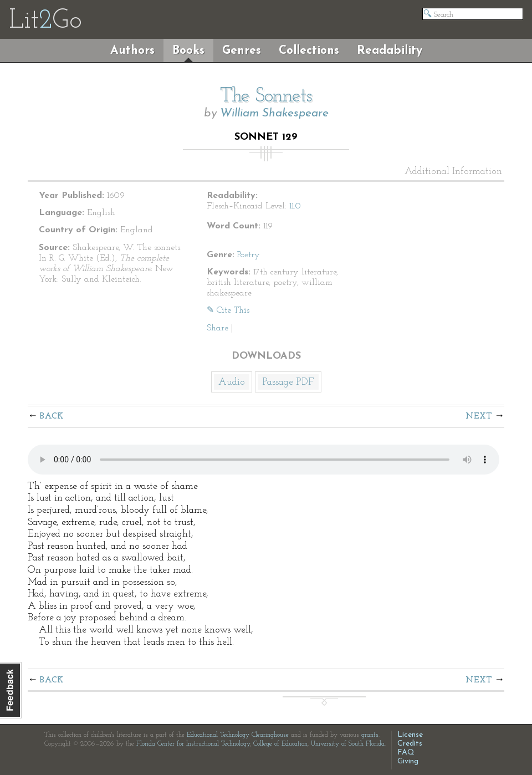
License (410, 735)
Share (218, 328)
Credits (410, 744)
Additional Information (453, 172)
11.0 (295, 206)
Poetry (249, 255)
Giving (408, 761)
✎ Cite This (228, 310)
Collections (309, 51)
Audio (232, 382)
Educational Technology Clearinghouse (238, 735)
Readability (390, 51)
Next (479, 416)
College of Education (280, 744)
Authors (132, 51)
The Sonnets (266, 96)
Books (188, 51)
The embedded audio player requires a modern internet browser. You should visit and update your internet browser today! (264, 460)
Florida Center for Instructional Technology (193, 744)
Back (52, 416)
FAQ (406, 753)
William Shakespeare (274, 113)
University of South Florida (348, 744)
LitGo (45, 21)
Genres (242, 51)
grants (370, 735)
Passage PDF (288, 382)
